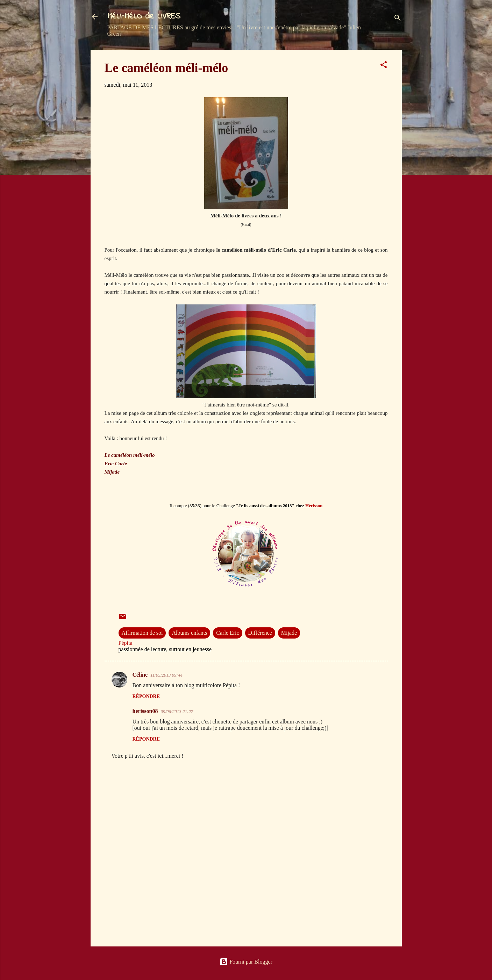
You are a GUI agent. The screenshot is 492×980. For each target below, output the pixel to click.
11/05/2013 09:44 (166, 675)
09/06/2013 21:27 (177, 711)
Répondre (146, 696)
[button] (384, 66)
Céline (140, 675)
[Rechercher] (398, 19)
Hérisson (314, 506)
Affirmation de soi (142, 633)
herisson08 (145, 711)
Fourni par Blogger (246, 962)
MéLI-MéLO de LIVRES (144, 17)
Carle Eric (227, 633)
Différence (260, 633)
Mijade (289, 633)
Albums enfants (189, 633)
